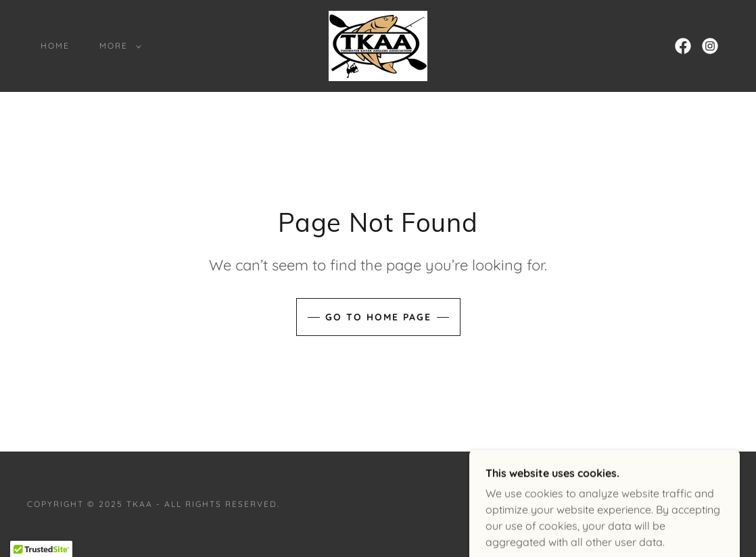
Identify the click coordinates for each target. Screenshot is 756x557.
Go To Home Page (378, 317)
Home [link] (55, 46)
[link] (378, 45)
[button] (118, 46)
